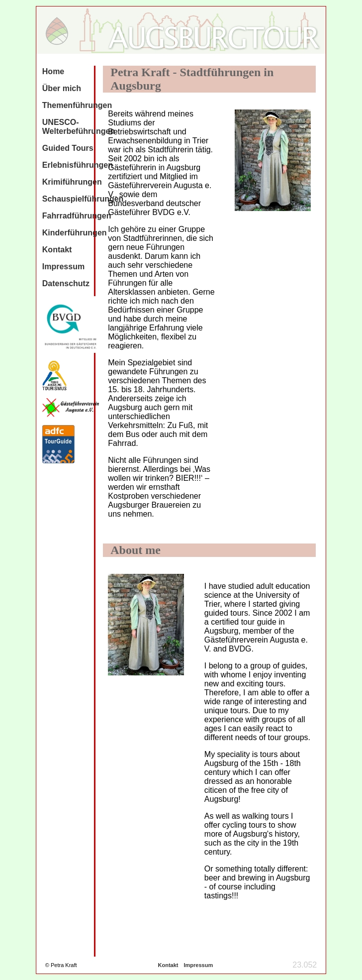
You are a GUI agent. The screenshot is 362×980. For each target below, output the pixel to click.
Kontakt (57, 250)
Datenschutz (66, 283)
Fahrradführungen (77, 216)
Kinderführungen (75, 233)
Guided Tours (68, 148)
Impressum (63, 267)
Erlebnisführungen (78, 165)
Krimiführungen (72, 182)
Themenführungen (77, 105)
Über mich (62, 88)
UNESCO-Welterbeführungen (79, 127)
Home (53, 71)
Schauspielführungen (83, 199)
